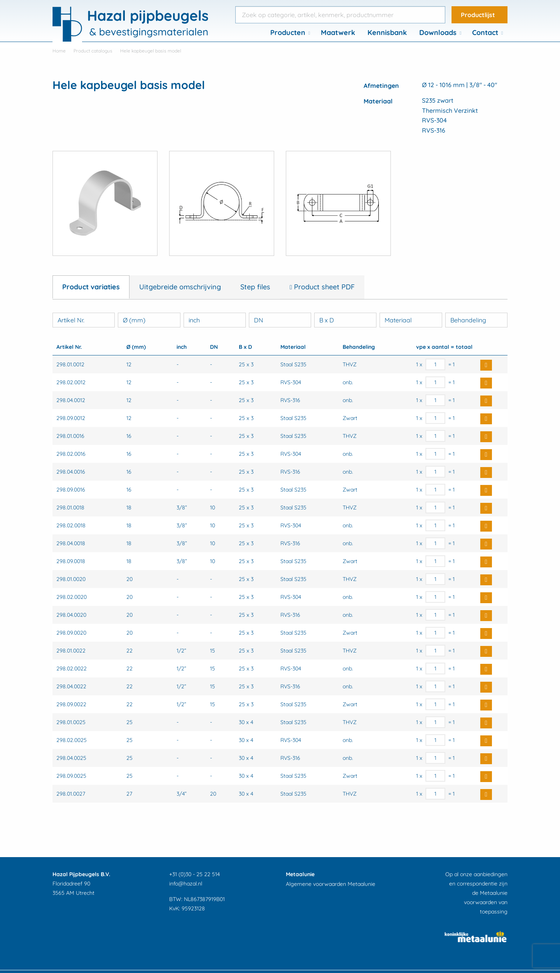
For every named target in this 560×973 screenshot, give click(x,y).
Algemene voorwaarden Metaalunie (331, 884)
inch (194, 320)
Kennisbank (387, 32)
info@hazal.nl (186, 884)
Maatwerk (338, 32)
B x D (327, 320)
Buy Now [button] (486, 365)
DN (259, 320)
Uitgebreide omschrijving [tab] (180, 287)
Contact (485, 32)
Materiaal (398, 320)
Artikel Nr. (71, 320)
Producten (288, 32)
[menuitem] (289, 33)
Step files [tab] (255, 287)
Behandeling (468, 320)
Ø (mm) (134, 320)
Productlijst (478, 15)
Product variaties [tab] (91, 287)
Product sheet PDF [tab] (323, 287)
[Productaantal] (435, 364)
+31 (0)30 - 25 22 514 (194, 874)
